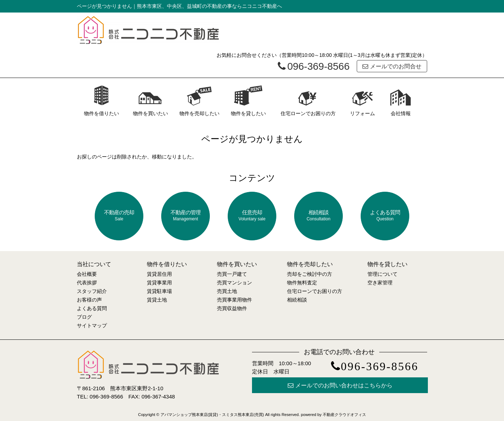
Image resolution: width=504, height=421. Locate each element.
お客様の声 (89, 300)
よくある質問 (385, 216)
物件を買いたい (150, 101)
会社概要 (87, 274)
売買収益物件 (232, 308)
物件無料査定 (302, 283)
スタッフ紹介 (92, 291)
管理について (382, 274)
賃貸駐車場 (159, 291)
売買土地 (227, 291)
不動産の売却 (119, 216)
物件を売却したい (199, 101)
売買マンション (234, 283)
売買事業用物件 (234, 300)
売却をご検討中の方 (310, 274)
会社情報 (401, 101)
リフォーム (362, 101)
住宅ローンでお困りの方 (308, 101)
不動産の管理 (186, 216)
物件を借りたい (102, 101)
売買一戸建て (232, 274)
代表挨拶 (87, 283)
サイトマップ (92, 325)
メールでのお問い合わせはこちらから (340, 385)
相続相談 (318, 216)
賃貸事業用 (159, 283)
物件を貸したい (248, 101)
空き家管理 (380, 283)
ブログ (84, 317)
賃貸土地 (157, 300)
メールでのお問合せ (392, 66)
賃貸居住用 (159, 274)
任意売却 (252, 216)
